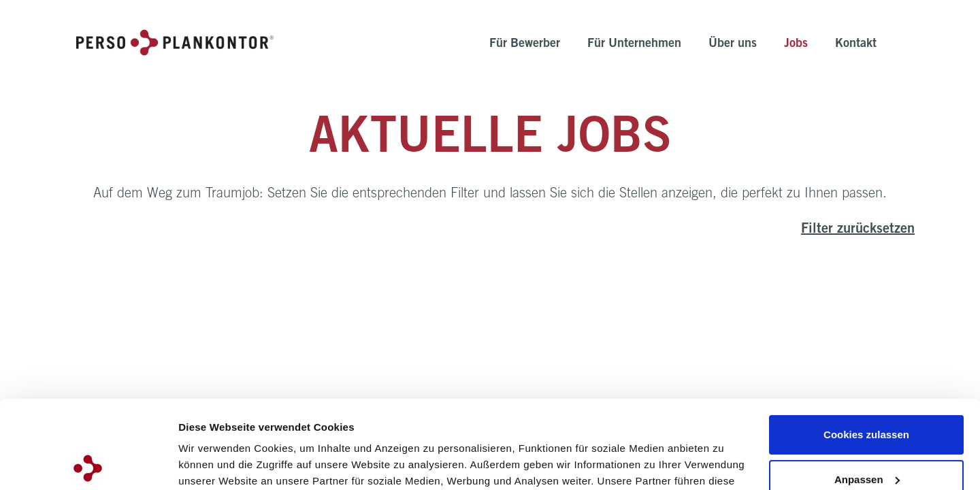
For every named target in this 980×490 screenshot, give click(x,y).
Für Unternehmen (634, 44)
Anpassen (867, 391)
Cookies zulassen (866, 347)
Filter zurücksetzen (858, 230)
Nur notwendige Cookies (866, 436)
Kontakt (856, 44)
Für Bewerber (525, 44)
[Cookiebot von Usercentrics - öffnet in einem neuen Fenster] (88, 463)
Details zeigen (213, 463)
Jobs (796, 44)
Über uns (733, 44)
